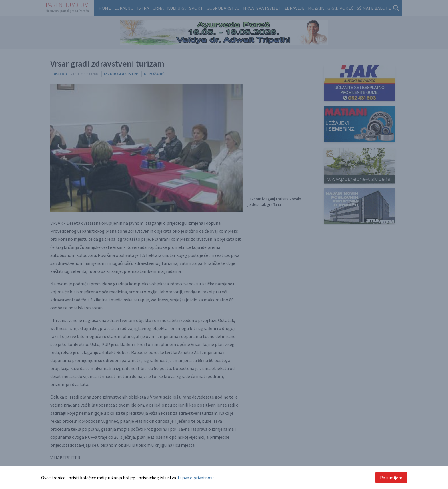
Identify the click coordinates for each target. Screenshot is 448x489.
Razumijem (391, 478)
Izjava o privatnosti (197, 478)
